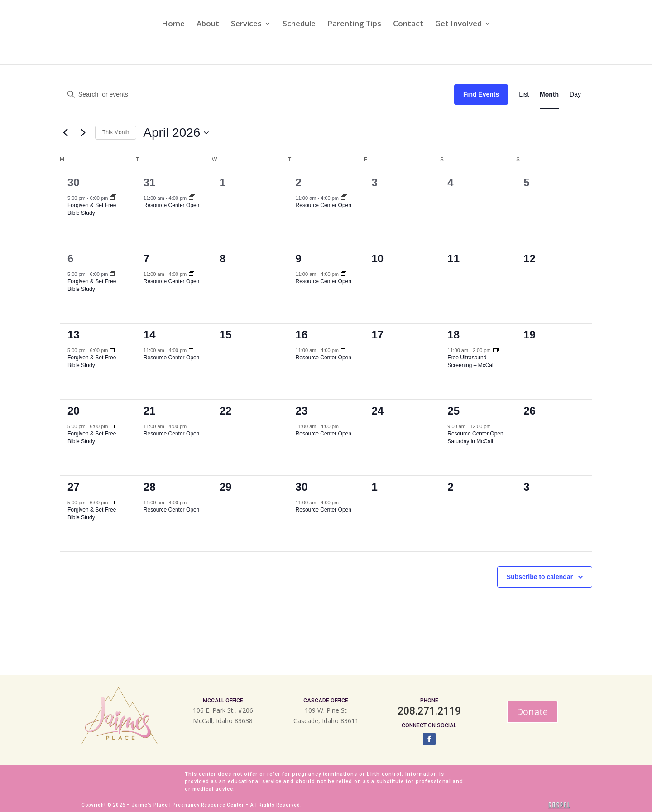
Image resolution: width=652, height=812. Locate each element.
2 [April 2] (299, 182)
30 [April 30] (302, 487)
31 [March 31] (150, 182)
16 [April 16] (302, 335)
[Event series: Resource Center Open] (192, 198)
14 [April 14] (150, 335)
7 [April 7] (146, 259)
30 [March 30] (74, 182)
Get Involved (458, 24)
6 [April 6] (70, 259)
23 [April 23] (302, 411)
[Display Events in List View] (524, 94)
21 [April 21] (150, 411)
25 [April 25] (453, 411)
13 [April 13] (74, 335)
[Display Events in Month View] (549, 94)
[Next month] (83, 133)
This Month (116, 132)
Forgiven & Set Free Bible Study (92, 209)
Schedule (299, 24)
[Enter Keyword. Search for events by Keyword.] (257, 94)
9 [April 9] (299, 259)
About (208, 24)
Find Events (481, 94)
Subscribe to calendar (540, 577)
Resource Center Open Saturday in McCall (475, 437)
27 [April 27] (74, 487)
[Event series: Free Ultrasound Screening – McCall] (496, 350)
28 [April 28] (150, 487)
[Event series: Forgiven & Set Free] (113, 198)
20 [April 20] (74, 411)
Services (246, 24)
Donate (532, 712)
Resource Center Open (171, 205)
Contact (408, 24)
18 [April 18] (453, 335)
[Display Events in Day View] (575, 94)
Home (173, 24)
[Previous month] (65, 133)
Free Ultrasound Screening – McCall (471, 361)
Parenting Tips (354, 24)
